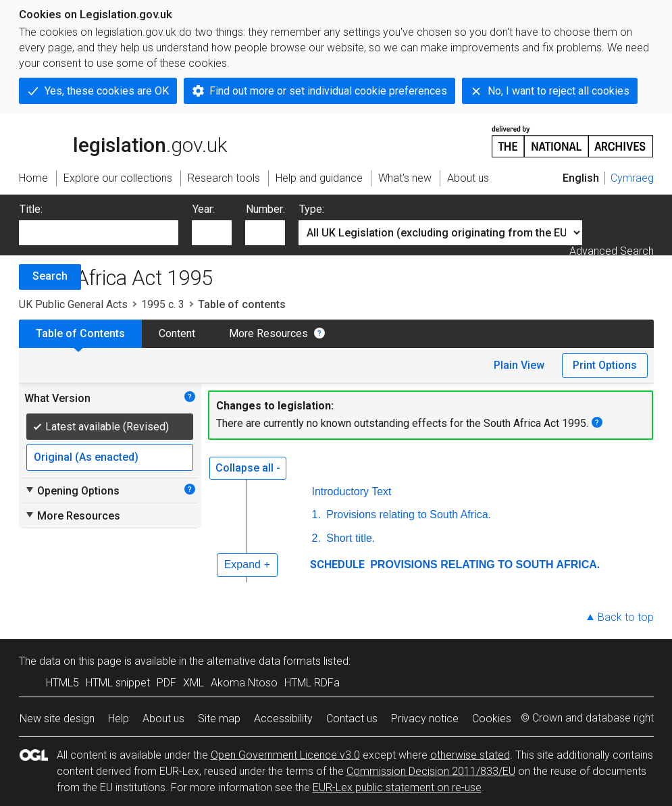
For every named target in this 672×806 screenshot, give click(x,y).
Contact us (352, 719)
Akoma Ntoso (244, 683)
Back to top (626, 617)
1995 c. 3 (163, 304)
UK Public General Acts (73, 304)
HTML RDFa (312, 683)
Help (119, 719)
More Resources (268, 333)
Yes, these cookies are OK (107, 91)
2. (316, 538)
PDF (166, 683)
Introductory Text (352, 492)
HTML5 (62, 683)
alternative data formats (264, 661)
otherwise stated (470, 755)
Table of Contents (80, 333)
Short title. (349, 538)
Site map (219, 719)
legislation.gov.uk (123, 141)
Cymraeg (632, 178)
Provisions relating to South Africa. (407, 514)
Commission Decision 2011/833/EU (431, 771)
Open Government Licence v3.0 (285, 755)
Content (177, 333)
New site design (57, 719)
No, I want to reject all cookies (559, 91)
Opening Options (72, 490)
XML (193, 683)
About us (163, 719)
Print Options (605, 365)
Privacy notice (425, 719)
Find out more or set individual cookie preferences (328, 91)
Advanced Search (612, 251)
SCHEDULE (337, 564)
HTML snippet (118, 683)
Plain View (519, 365)
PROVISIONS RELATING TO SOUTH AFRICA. (484, 564)
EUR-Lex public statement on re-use (397, 787)
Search (50, 276)
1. (316, 514)
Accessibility (283, 719)
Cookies (492, 719)
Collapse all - (248, 468)
